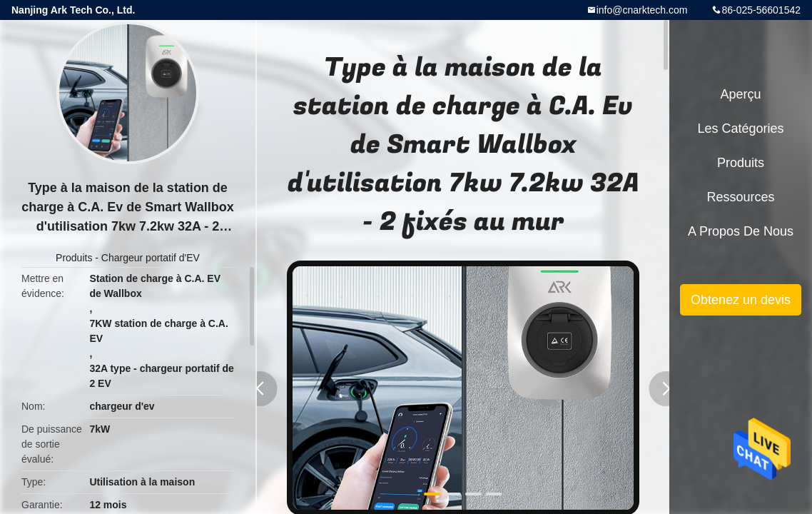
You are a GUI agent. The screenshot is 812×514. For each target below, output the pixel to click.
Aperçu (740, 94)
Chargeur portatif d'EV (151, 258)
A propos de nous (741, 231)
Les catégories (740, 128)
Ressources (740, 197)
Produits (74, 258)
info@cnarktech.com (642, 10)
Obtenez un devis (741, 300)
